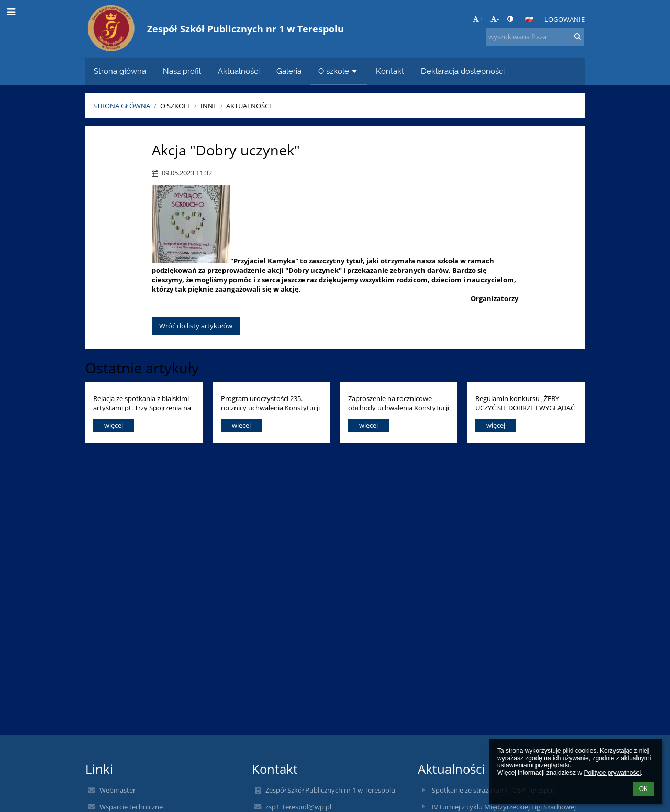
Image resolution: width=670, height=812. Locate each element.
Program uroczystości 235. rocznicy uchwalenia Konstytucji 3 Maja (270, 403)
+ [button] (478, 19)
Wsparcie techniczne (131, 807)
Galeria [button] (289, 71)
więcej (114, 425)
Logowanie (565, 19)
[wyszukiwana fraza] (535, 37)
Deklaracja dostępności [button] (463, 71)
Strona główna (122, 106)
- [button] (495, 19)
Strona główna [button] (120, 71)
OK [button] (644, 789)
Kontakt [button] (390, 71)
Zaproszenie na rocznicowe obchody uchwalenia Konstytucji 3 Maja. (399, 403)
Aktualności (249, 106)
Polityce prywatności (612, 773)
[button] (529, 19)
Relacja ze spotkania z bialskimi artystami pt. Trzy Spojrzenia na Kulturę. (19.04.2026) (142, 403)
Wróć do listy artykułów (196, 326)
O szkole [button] (339, 71)
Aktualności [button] (239, 71)
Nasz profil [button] (182, 71)
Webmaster (118, 790)
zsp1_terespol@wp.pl (298, 807)
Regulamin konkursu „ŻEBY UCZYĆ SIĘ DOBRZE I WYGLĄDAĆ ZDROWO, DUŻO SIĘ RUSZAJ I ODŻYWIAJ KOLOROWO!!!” (525, 403)
